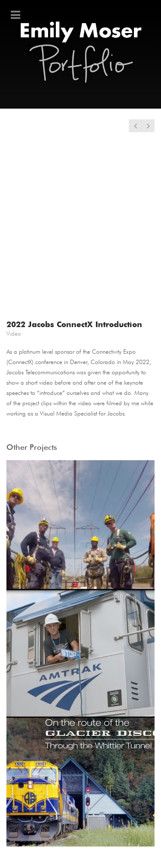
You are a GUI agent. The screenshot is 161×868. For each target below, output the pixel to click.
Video (14, 334)
